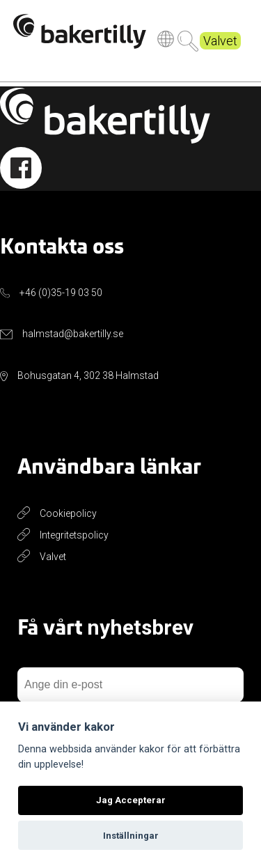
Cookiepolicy (68, 513)
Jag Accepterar (131, 800)
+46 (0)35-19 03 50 (61, 293)
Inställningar (131, 836)
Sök (188, 43)
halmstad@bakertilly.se (73, 334)
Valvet (220, 43)
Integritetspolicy (74, 535)
